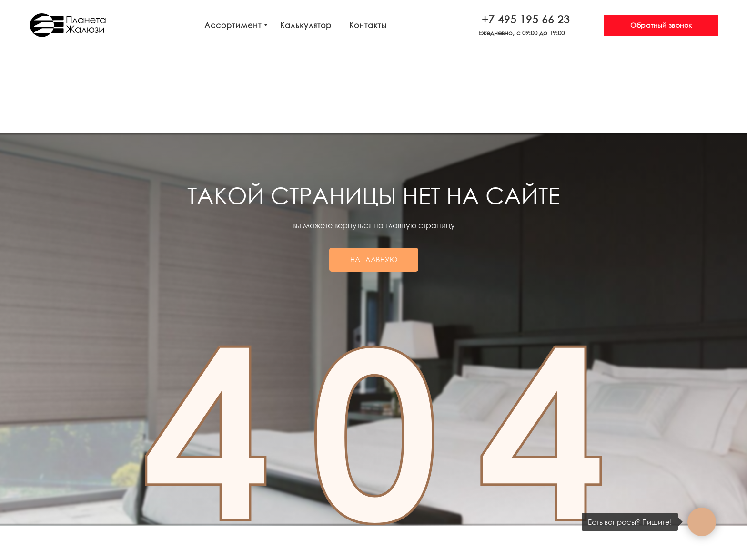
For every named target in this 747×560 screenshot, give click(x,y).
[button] (661, 25)
